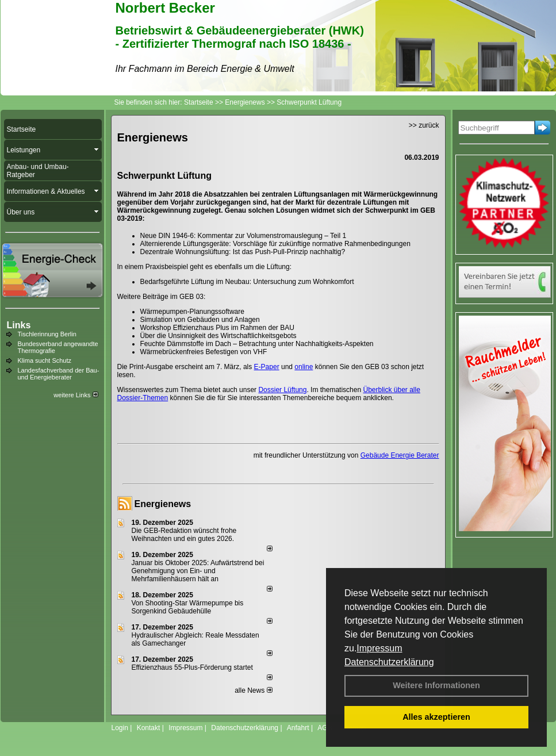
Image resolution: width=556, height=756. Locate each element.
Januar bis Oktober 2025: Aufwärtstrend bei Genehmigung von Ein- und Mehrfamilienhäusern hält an (198, 571)
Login (120, 728)
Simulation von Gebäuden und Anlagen (200, 320)
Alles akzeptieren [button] (436, 717)
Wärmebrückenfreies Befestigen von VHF (204, 352)
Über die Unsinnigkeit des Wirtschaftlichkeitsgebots (218, 336)
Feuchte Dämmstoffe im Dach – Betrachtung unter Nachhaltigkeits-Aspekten (257, 344)
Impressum (379, 648)
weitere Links (76, 395)
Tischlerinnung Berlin (47, 334)
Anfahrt (298, 728)
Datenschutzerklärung (389, 662)
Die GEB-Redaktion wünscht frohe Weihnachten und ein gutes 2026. (184, 535)
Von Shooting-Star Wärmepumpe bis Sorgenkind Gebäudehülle (188, 607)
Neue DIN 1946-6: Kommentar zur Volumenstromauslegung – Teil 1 (244, 236)
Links (19, 325)
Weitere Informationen (436, 685)
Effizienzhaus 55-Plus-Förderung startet (192, 667)
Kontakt (149, 728)
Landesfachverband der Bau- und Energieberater (59, 374)
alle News (253, 690)
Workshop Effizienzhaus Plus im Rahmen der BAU (217, 328)
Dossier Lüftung (282, 390)
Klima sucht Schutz (45, 360)
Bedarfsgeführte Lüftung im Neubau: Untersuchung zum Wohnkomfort (247, 282)
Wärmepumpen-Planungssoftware (192, 312)
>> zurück (424, 125)
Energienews (163, 504)
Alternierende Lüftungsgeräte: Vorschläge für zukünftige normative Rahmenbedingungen (275, 244)
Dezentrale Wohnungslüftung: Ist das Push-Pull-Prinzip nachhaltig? (243, 252)
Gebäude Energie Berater (400, 455)
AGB (325, 728)
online (304, 367)
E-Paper (267, 367)
